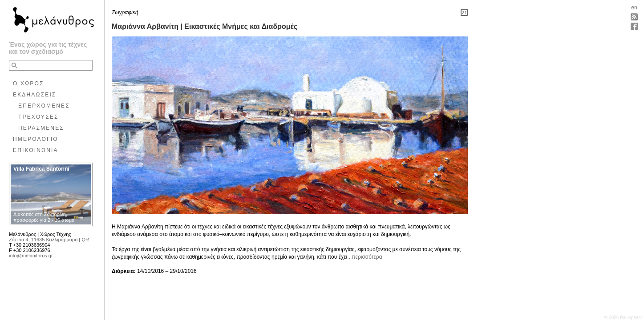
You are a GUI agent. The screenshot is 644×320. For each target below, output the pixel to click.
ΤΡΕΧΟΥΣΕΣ (38, 117)
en (634, 8)
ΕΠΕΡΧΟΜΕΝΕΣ (44, 106)
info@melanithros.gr (31, 256)
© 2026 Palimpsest (623, 318)
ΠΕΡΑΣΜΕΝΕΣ (41, 128)
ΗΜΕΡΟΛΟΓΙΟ (36, 139)
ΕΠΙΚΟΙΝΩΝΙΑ (36, 150)
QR (85, 240)
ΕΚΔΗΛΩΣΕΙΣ (34, 95)
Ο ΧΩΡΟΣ (28, 84)
